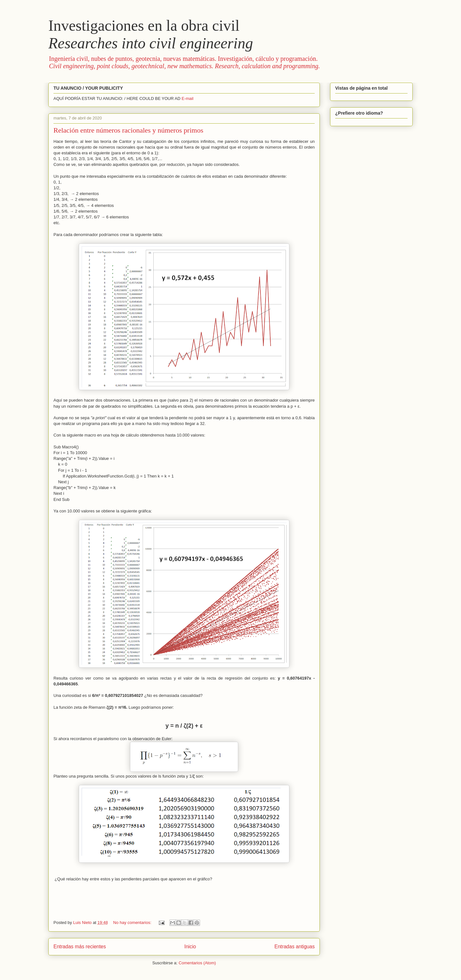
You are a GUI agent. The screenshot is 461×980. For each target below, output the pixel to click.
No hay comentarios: (133, 923)
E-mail (187, 98)
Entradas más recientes (80, 947)
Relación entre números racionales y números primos (128, 130)
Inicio (190, 947)
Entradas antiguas (295, 947)
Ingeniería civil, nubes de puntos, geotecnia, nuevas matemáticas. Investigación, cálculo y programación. (184, 62)
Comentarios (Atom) (197, 963)
